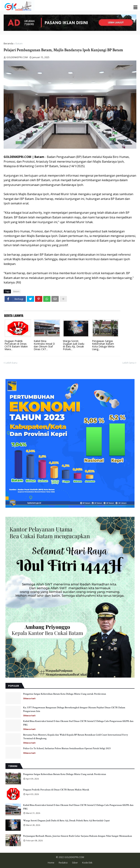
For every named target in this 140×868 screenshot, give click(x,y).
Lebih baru (11, 363)
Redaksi (63, 863)
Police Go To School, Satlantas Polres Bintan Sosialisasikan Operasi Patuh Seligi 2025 (67, 748)
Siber (75, 863)
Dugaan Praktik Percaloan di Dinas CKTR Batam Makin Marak (56, 790)
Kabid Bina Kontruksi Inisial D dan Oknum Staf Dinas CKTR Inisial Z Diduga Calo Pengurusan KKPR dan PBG (78, 723)
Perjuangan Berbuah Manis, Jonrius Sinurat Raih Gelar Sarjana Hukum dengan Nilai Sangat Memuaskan (78, 836)
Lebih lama (129, 363)
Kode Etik (87, 863)
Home (51, 863)
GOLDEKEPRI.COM (74, 857)
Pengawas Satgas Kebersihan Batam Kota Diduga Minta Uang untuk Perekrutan (65, 694)
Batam (19, 43)
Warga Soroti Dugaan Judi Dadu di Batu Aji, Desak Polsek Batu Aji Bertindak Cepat (66, 821)
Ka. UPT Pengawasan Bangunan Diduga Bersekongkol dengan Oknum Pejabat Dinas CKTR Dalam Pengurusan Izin (74, 709)
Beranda (8, 43)
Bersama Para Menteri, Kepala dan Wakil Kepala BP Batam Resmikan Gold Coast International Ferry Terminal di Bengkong (76, 737)
